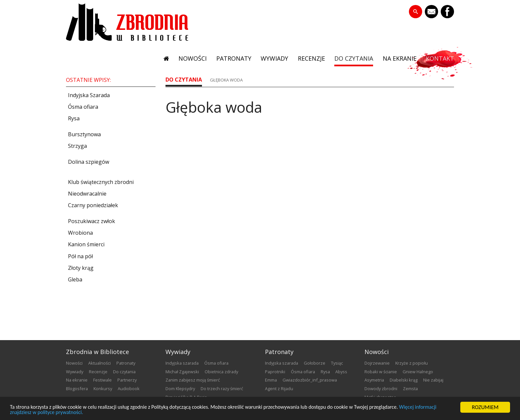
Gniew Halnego (418, 372)
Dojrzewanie (377, 363)
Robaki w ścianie (381, 372)
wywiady (272, 59)
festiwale (102, 380)
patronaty (231, 59)
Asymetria (374, 380)
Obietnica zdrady (221, 372)
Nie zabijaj (433, 380)
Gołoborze (315, 363)
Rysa (325, 372)
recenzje (310, 59)
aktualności (99, 363)
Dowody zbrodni (381, 389)
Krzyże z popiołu (412, 363)
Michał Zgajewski (182, 372)
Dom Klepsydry (180, 389)
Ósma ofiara (216, 363)
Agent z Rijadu (279, 389)
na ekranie (399, 59)
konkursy (103, 389)
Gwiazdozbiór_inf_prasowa (310, 380)
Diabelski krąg (404, 380)
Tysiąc (337, 363)
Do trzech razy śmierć (222, 389)
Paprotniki (275, 372)
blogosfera (77, 389)
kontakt (440, 59)
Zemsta (410, 389)
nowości (190, 59)
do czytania (353, 59)
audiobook (129, 389)
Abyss (341, 372)
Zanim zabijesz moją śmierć (193, 380)
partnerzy (127, 380)
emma (271, 380)
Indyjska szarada (182, 363)
